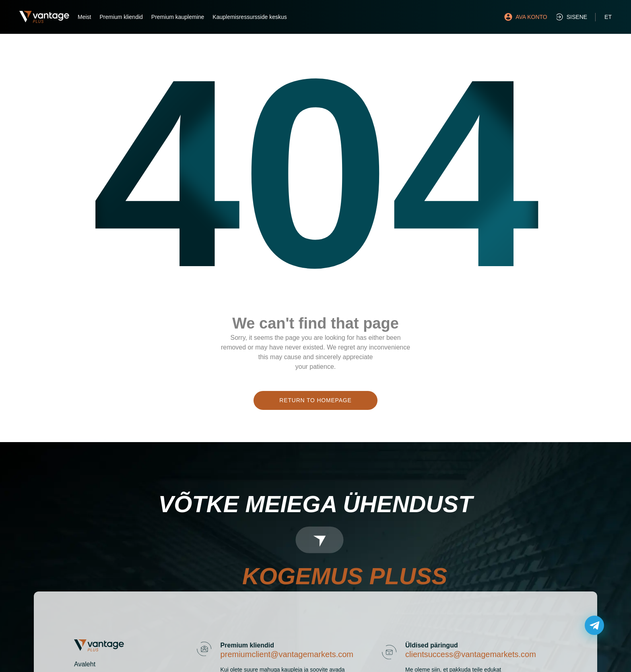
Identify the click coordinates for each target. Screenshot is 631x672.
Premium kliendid (121, 17)
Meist (84, 17)
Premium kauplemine (178, 17)
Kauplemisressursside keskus (250, 17)
